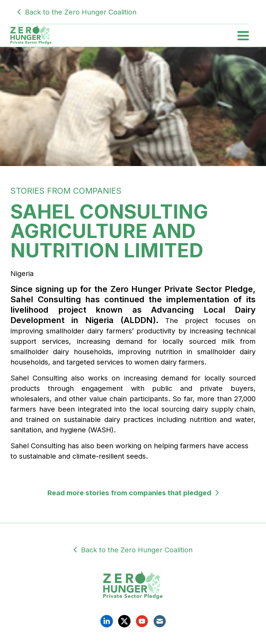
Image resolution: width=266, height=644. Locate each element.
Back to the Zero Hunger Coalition (81, 12)
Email (160, 621)
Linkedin (107, 621)
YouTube (142, 621)
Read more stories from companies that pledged (129, 493)
